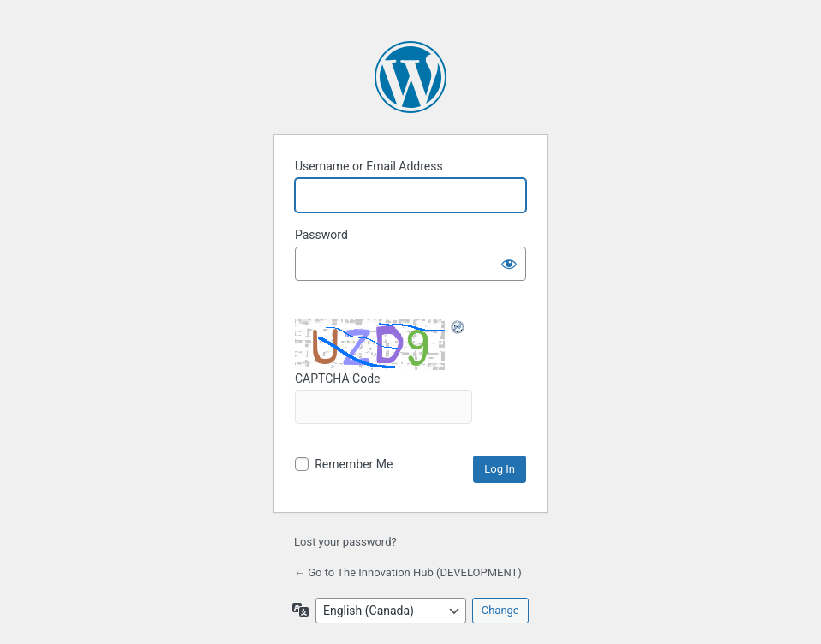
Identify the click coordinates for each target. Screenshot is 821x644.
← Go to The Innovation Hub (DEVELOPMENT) (408, 572)
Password (321, 235)
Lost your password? (345, 542)
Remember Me (354, 464)
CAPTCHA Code (384, 398)
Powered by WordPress (410, 77)
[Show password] (509, 264)
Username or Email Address (369, 166)
